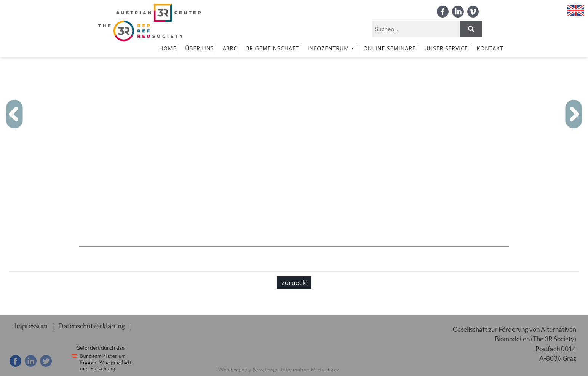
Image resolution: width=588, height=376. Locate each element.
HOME (168, 48)
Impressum (30, 326)
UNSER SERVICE (446, 48)
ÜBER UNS (200, 48)
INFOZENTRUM (331, 48)
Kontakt (490, 48)
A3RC (230, 48)
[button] (15, 114)
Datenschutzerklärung (88, 326)
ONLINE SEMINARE (389, 48)
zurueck (294, 282)
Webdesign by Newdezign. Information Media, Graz (279, 369)
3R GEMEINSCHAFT (272, 48)
